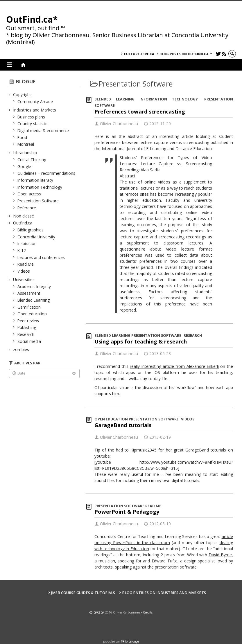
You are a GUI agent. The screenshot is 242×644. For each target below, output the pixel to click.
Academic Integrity (34, 286)
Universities (24, 279)
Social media (29, 341)
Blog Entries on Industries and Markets (164, 593)
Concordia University (36, 237)
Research (26, 334)
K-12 (22, 250)
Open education (32, 314)
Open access (29, 194)
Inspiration (27, 243)
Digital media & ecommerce (43, 131)
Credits (148, 612)
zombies (21, 349)
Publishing (27, 327)
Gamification (29, 307)
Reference (27, 208)
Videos (24, 271)
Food (22, 137)
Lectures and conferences (41, 257)
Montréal (26, 144)
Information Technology (40, 187)
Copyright (22, 95)
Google (24, 167)
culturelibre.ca (139, 54)
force (132, 641)
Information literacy (35, 180)
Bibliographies (31, 230)
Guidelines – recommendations (46, 173)
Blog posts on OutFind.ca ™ (186, 54)
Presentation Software (38, 201)
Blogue (26, 81)
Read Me (26, 264)
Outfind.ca (23, 223)
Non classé (24, 216)
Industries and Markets (35, 110)
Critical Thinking (32, 160)
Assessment (29, 293)
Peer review (28, 321)
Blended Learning (34, 300)
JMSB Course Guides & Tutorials (83, 593)
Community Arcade (35, 101)
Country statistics (33, 124)
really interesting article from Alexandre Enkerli (174, 366)
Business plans (31, 117)
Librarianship (25, 153)
